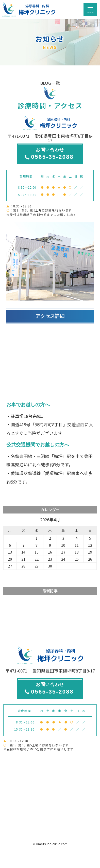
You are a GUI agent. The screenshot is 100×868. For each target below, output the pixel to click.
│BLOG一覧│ (50, 83)
